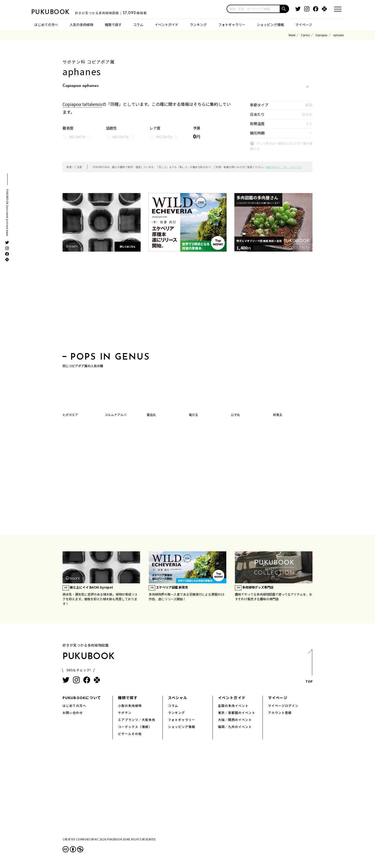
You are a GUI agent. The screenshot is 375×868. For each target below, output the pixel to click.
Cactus (305, 35)
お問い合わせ (73, 713)
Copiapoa (321, 35)
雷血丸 (151, 415)
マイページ (304, 25)
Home (292, 35)
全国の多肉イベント (233, 706)
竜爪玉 (193, 415)
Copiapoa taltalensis (82, 104)
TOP (309, 668)
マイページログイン (283, 706)
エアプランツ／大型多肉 (137, 720)
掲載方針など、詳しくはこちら (284, 167)
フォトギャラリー (232, 25)
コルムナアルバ (116, 415)
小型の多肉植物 (130, 706)
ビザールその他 (130, 734)
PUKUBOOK (57, 12)
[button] (285, 9)
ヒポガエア (70, 415)
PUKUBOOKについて (82, 698)
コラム (138, 25)
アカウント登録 (280, 713)
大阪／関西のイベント (235, 720)
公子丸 (235, 415)
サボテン (125, 713)
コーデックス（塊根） (135, 727)
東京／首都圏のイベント (237, 713)
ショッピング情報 (270, 25)
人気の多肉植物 (81, 25)
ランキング (198, 25)
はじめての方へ (46, 25)
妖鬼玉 (278, 415)
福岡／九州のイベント (235, 727)
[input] (253, 9)
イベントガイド (167, 25)
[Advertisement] (187, 304)
